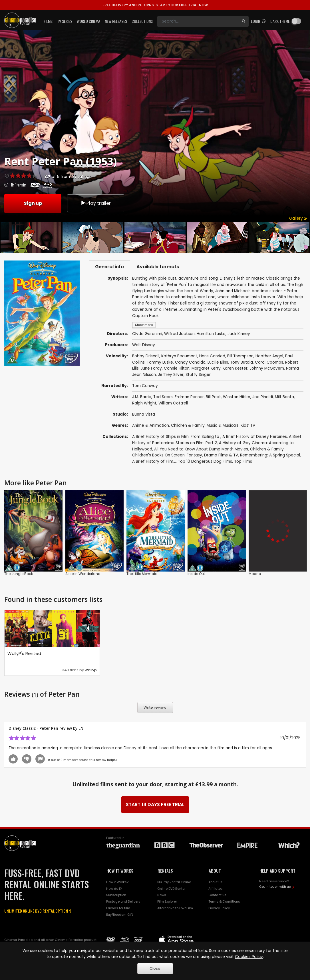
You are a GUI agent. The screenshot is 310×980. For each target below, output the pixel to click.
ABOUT (215, 871)
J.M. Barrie (142, 398)
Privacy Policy (219, 909)
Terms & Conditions (224, 902)
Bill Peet (213, 398)
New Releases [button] (116, 21)
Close (155, 968)
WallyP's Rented (24, 654)
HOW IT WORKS (120, 871)
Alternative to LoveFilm (175, 909)
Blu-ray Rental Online (174, 883)
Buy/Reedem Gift (120, 915)
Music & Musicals (223, 426)
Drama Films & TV (221, 456)
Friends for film (118, 909)
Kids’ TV (248, 426)
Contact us (217, 896)
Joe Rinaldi (263, 398)
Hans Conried (212, 357)
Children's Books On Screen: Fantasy (167, 456)
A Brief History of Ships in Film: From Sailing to (176, 437)
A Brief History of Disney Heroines (255, 437)
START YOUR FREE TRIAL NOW (155, 5)
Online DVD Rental (171, 889)
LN (81, 729)
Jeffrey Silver (171, 375)
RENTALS (165, 871)
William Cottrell (173, 404)
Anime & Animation (151, 426)
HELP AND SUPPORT (277, 871)
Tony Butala (241, 363)
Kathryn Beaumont (179, 357)
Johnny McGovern (267, 369)
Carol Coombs (269, 363)
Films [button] (48, 21)
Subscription (116, 896)
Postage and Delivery (123, 902)
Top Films (243, 462)
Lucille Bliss (218, 363)
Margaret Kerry (206, 369)
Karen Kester (235, 369)
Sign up (33, 203)
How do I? (114, 889)
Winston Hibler (237, 398)
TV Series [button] (65, 21)
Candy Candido (190, 363)
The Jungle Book (19, 575)
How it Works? (117, 883)
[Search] (198, 21)
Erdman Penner (189, 398)
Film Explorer (167, 902)
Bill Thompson (240, 357)
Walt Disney (144, 346)
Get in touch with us (275, 887)
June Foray (151, 369)
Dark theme (280, 21)
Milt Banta (284, 398)
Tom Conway (145, 387)
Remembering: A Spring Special (270, 456)
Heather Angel (269, 357)
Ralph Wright (144, 404)
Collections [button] (142, 21)
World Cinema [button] (88, 21)
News (162, 896)
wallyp (91, 671)
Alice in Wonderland (83, 575)
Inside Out (196, 575)
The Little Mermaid (142, 575)
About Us (216, 883)
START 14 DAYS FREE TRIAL (155, 805)
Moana (255, 575)
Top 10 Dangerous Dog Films (205, 462)
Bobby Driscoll (146, 357)
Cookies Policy (249, 957)
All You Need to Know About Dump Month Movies (201, 450)
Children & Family (188, 426)
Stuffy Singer (198, 375)
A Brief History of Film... (154, 462)
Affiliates (216, 889)
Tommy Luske (160, 363)
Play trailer (96, 203)
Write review (155, 708)
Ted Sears (163, 398)
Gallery (298, 218)
